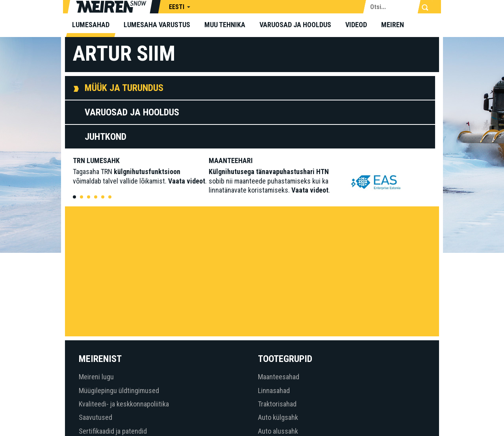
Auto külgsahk (278, 417)
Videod (356, 25)
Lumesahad (91, 25)
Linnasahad (274, 391)
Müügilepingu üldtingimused (119, 391)
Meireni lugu (96, 377)
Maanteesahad (279, 377)
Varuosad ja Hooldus (132, 112)
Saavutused (95, 417)
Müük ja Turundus (124, 88)
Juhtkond (106, 137)
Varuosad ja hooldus (295, 25)
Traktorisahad (277, 404)
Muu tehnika (225, 25)
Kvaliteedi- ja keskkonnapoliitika (124, 404)
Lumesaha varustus (157, 25)
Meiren (393, 25)
